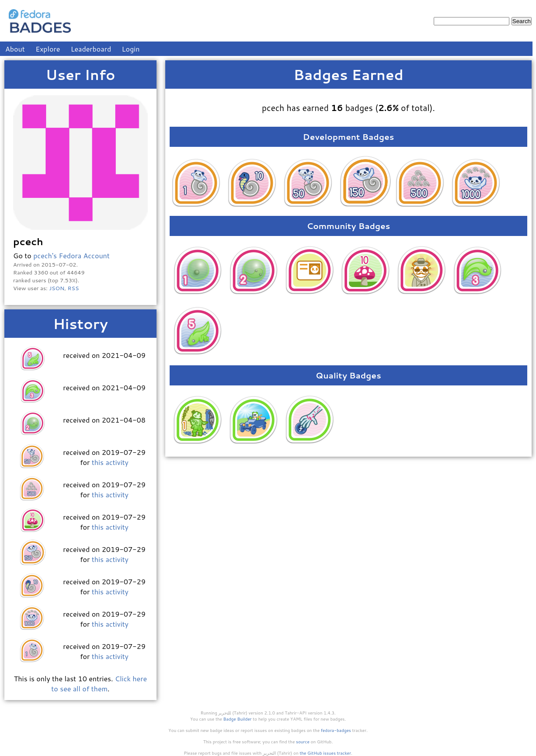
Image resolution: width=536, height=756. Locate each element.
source (303, 742)
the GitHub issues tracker (325, 753)
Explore (48, 49)
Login (131, 49)
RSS (73, 288)
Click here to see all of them (99, 683)
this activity (110, 462)
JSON (57, 288)
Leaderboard (91, 49)
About (15, 49)
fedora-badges (336, 730)
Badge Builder (238, 719)
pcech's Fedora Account (71, 255)
